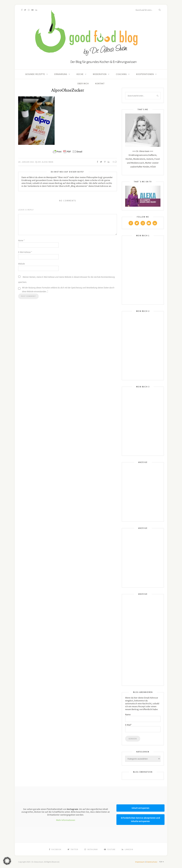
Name (21, 240)
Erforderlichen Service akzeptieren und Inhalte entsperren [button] (140, 819)
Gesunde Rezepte (35, 74)
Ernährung (61, 74)
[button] (7, 861)
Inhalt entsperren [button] (140, 808)
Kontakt (100, 84)
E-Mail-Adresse (25, 252)
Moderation (100, 74)
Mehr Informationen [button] (66, 820)
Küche (80, 74)
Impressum (140, 862)
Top (162, 862)
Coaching (121, 74)
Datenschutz (152, 862)
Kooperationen (145, 74)
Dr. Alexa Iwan (46, 162)
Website (21, 264)
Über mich (83, 84)
